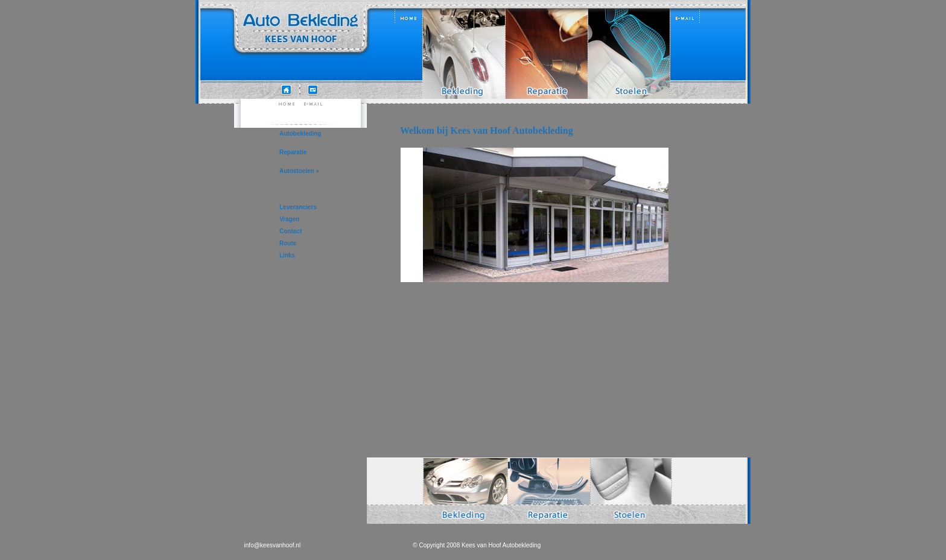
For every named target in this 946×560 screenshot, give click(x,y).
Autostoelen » (299, 171)
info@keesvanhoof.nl (273, 545)
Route (288, 243)
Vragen (289, 219)
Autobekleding (300, 134)
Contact (290, 231)
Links (287, 255)
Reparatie (293, 152)
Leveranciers (298, 207)
